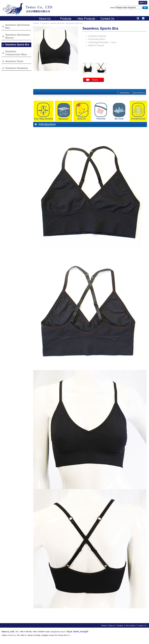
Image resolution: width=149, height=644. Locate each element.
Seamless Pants (14, 61)
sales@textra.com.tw (58, 632)
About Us (111, 626)
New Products (130, 626)
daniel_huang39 (81, 631)
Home (37, 23)
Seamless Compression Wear (16, 53)
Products (45, 23)
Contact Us (142, 626)
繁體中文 (143, 3)
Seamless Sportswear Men (18, 26)
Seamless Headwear (17, 68)
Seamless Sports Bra (17, 45)
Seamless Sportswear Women (18, 36)
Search (126, 8)
